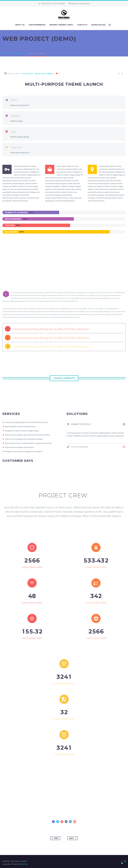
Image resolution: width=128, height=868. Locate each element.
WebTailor (24, 864)
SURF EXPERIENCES (37, 25)
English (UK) (98, 25)
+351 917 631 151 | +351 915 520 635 (53, 3)
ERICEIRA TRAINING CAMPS (61, 25)
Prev (55, 838)
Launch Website (64, 378)
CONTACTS (82, 25)
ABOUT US (20, 25)
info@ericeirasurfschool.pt (80, 3)
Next (73, 838)
